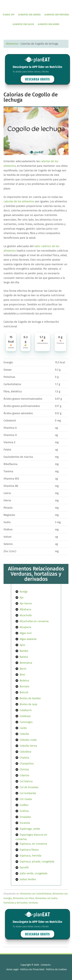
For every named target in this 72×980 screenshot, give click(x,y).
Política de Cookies (56, 969)
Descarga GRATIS (38, 79)
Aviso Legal (13, 969)
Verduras (33, 903)
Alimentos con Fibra (23, 898)
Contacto (46, 965)
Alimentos (12, 44)
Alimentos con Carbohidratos (36, 894)
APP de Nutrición (36, 5)
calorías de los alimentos (19, 201)
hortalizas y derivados (15, 903)
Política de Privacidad (32, 969)
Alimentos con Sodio (46, 898)
